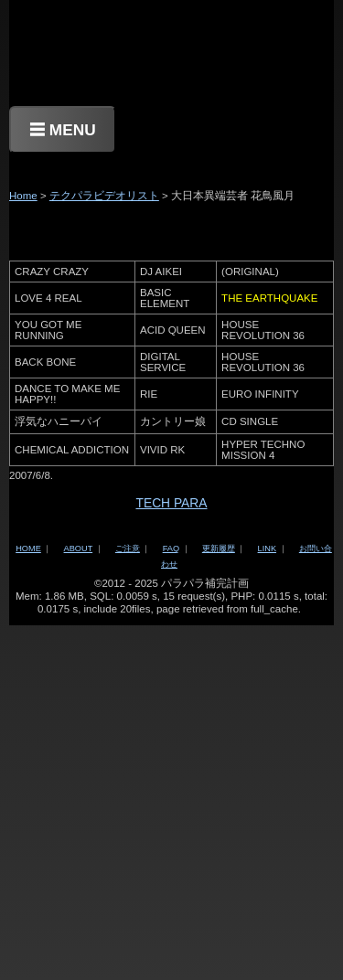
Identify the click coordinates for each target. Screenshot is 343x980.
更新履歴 (219, 549)
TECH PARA (171, 503)
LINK (267, 549)
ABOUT (79, 549)
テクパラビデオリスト (104, 196)
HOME (28, 549)
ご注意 (128, 549)
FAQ (171, 549)
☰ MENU (63, 130)
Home (23, 196)
